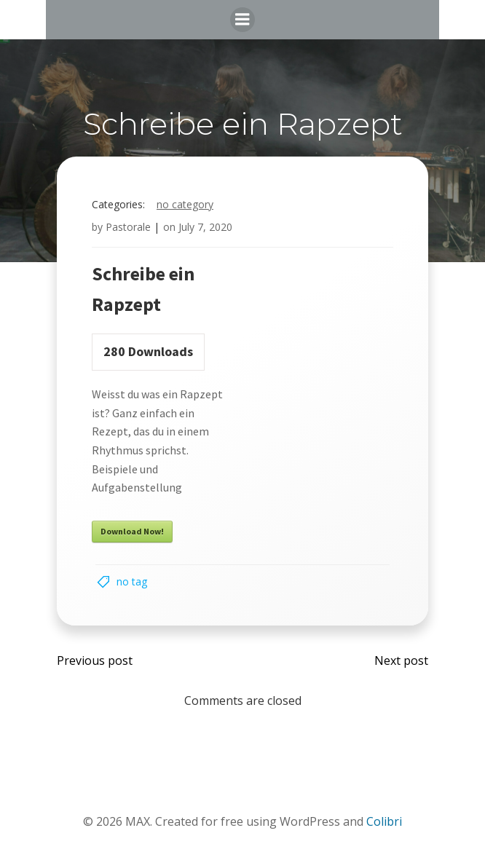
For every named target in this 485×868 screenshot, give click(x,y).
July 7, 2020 (205, 227)
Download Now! (132, 531)
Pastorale (128, 227)
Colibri (384, 821)
